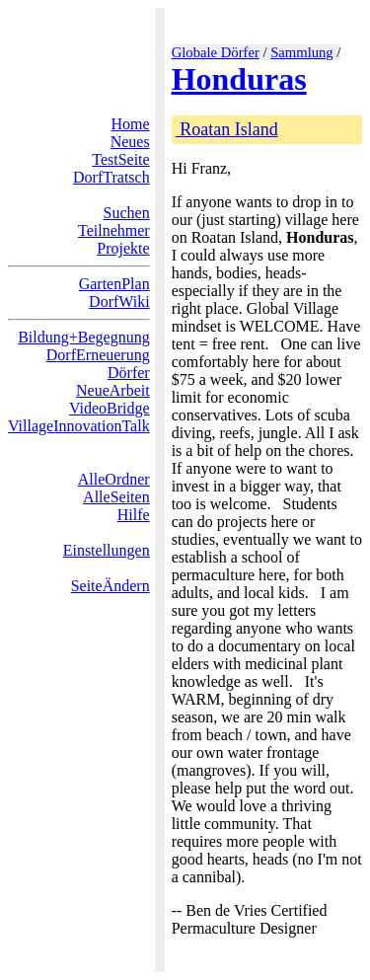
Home (131, 124)
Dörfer (129, 373)
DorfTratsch (111, 177)
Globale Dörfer (216, 52)
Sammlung (302, 52)
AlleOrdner (114, 479)
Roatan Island (227, 129)
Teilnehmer (114, 230)
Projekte (123, 248)
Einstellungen (107, 550)
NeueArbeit (113, 390)
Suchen (127, 213)
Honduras (239, 79)
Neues (130, 142)
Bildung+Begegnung (83, 337)
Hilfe (134, 515)
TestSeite (120, 159)
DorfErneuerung (98, 355)
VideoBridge (110, 408)
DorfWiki (119, 302)
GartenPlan (114, 284)
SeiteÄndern (111, 586)
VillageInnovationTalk (79, 426)
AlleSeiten (116, 497)
